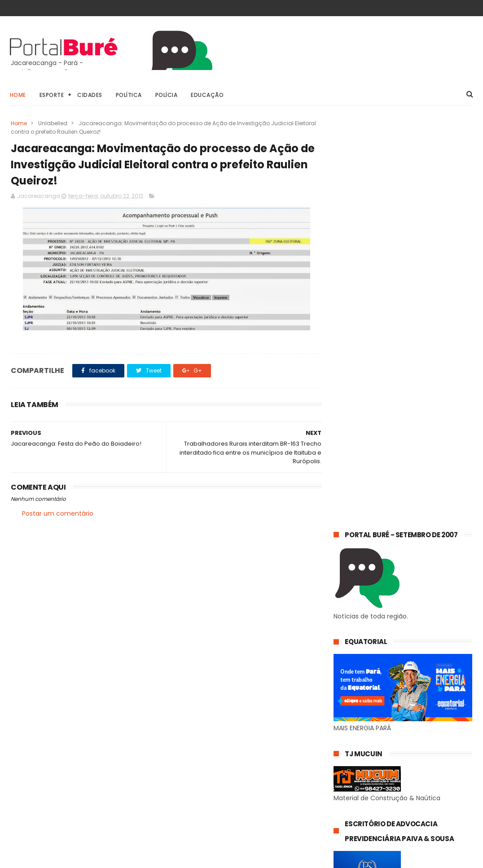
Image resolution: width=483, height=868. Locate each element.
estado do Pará (360, 767)
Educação (207, 95)
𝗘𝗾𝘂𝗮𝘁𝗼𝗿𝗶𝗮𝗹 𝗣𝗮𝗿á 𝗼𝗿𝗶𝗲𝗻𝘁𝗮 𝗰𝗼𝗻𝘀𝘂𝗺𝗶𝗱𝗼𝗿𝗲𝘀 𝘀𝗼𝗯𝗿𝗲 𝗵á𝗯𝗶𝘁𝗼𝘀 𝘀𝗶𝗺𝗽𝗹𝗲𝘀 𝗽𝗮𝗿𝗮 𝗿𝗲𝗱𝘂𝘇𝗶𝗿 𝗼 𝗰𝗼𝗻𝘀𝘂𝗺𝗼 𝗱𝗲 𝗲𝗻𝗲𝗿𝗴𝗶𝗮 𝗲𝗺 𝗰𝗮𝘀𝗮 (398, 623)
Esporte (52, 95)
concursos (353, 751)
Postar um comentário (58, 514)
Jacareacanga (405, 734)
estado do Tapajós (365, 784)
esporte (406, 751)
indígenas (352, 800)
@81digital (88, 861)
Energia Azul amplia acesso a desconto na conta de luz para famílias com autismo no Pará (426, 674)
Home (18, 95)
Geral (346, 734)
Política (129, 95)
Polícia (167, 95)
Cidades (90, 95)
